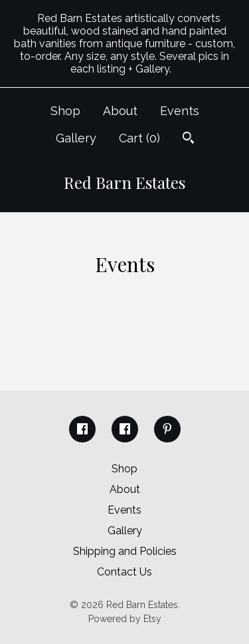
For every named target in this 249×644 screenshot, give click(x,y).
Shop (65, 111)
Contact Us (124, 572)
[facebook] (82, 429)
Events (180, 111)
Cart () (139, 138)
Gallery (76, 138)
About (120, 111)
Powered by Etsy (125, 619)
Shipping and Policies (125, 551)
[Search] (188, 139)
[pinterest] (167, 429)
